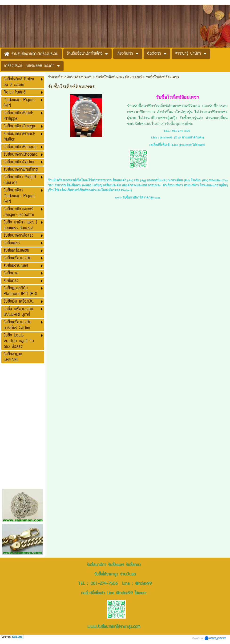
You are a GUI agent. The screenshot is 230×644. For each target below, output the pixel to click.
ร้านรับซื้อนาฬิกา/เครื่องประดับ (70, 77)
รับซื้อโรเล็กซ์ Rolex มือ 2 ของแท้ (119, 77)
